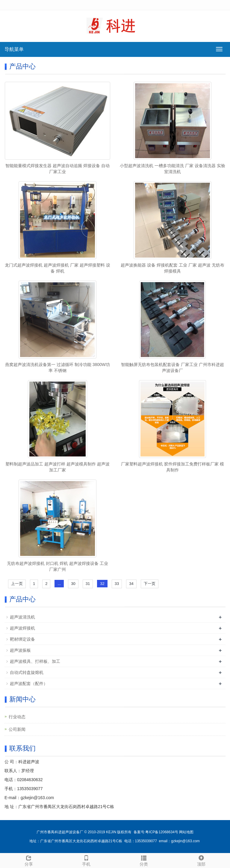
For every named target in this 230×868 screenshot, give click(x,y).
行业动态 (17, 717)
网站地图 (186, 832)
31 (88, 584)
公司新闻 (17, 729)
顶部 (201, 860)
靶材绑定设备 (22, 639)
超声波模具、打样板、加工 (35, 661)
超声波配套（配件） (29, 683)
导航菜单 (14, 49)
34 (131, 584)
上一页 (17, 584)
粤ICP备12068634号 (162, 832)
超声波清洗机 (22, 617)
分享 (29, 860)
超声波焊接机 (22, 628)
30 (73, 584)
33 (117, 584)
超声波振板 (20, 650)
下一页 (150, 584)
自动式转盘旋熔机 (27, 672)
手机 (86, 860)
